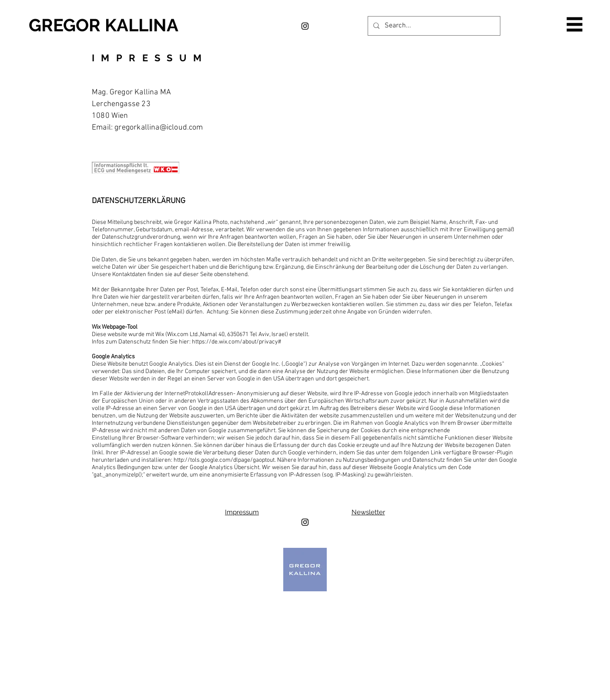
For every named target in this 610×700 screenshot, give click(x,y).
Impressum (242, 512)
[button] (575, 25)
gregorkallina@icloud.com (159, 128)
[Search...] (433, 26)
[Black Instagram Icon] (305, 26)
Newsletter (368, 512)
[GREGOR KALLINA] (116, 25)
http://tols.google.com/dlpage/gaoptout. (225, 460)
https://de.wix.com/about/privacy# (236, 342)
